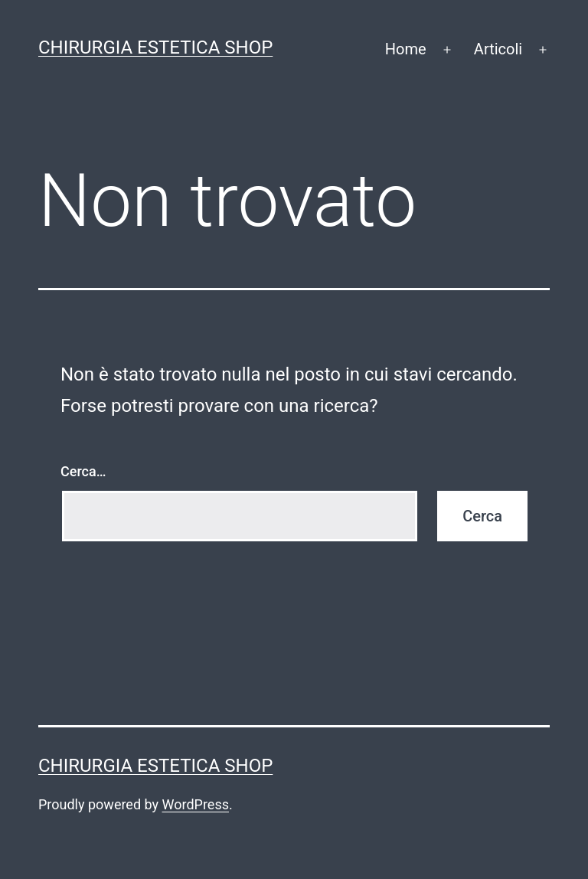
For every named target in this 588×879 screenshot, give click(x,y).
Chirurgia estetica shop (155, 47)
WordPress (196, 804)
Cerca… (83, 471)
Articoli (498, 49)
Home (406, 49)
